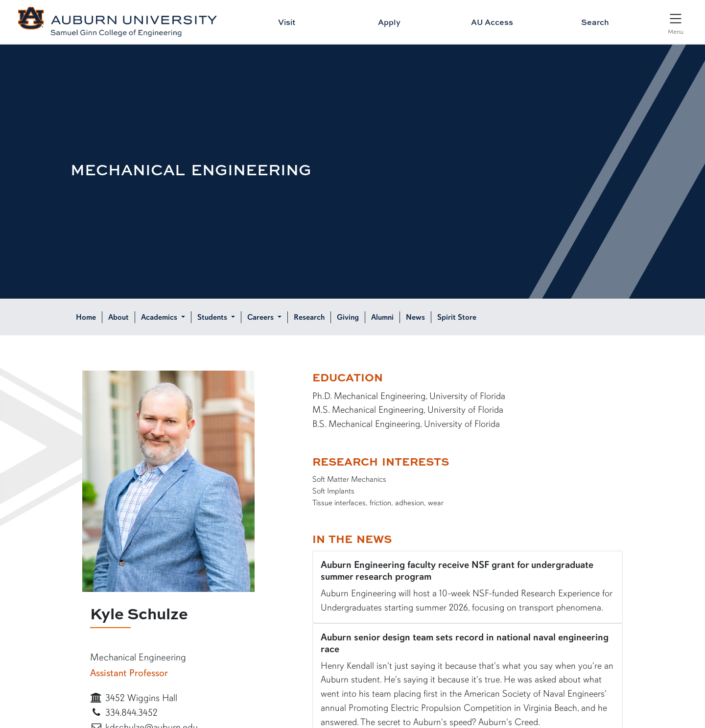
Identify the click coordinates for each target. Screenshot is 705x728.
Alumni (382, 317)
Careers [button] (261, 317)
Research (309, 317)
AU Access (492, 22)
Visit (287, 22)
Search (595, 22)
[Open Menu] (676, 23)
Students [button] (213, 317)
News (415, 317)
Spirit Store (457, 317)
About (118, 317)
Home (86, 317)
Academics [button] (160, 317)
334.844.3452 (124, 713)
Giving (348, 317)
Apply (389, 22)
